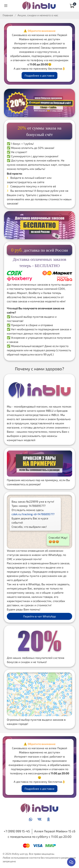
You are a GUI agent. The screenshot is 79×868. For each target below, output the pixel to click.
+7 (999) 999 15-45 (17, 831)
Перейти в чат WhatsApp (39, 616)
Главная (8, 15)
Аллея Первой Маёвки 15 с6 (55, 831)
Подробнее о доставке (39, 75)
